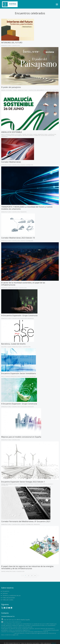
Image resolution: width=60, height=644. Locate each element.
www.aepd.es (22, 635)
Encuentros (6, 591)
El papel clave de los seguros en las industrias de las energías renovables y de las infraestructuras (27, 567)
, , (17, 620)
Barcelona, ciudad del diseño (13, 344)
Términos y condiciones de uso (12, 596)
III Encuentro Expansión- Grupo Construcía (19, 315)
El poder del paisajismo (11, 87)
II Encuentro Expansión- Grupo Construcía (19, 404)
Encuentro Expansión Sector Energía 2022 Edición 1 (23, 482)
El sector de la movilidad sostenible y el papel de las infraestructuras (23, 284)
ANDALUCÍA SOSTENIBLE (12, 132)
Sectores (5, 593)
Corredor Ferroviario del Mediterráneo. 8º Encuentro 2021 (26, 521)
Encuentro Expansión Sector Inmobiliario (19, 373)
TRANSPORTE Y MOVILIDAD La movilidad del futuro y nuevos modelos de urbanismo (27, 208)
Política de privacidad (9, 598)
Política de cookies (8, 600)
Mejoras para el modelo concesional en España (21, 437)
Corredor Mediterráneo (11, 162)
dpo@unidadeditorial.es (7, 633)
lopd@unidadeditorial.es (37, 630)
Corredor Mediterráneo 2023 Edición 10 (18, 238)
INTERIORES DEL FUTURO (12, 42)
